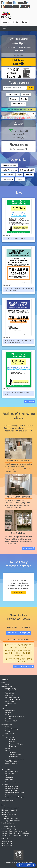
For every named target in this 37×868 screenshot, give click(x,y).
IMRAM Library (15, 821)
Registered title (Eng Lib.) (17, 717)
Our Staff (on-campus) (18, 149)
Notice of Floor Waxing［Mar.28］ (15, 238)
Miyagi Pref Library (7, 843)
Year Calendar (10, 693)
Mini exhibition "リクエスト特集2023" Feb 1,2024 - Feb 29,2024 (19, 646)
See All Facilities (29, 548)
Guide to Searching (12, 729)
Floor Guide (9, 695)
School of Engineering (9, 829)
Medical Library (6, 812)
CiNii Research (8, 179)
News (7, 685)
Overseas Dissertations (17, 759)
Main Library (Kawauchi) (9, 810)
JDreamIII (29, 175)
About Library (10, 738)
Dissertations (14, 757)
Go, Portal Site (19, 592)
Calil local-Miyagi (7, 841)
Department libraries (8, 823)
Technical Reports (15, 755)
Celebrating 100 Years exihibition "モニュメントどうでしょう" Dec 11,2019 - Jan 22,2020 (19, 653)
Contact (25, 22)
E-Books (24, 99)
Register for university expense (15, 797)
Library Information (12, 771)
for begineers (6, 769)
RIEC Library (15, 819)
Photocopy (9, 780)
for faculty (19, 138)
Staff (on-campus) (11, 763)
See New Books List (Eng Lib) (19, 633)
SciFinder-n (20, 179)
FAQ (7, 706)
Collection (9, 750)
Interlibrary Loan (11, 704)
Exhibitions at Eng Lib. (16, 744)
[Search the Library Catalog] (15, 88)
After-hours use (11, 691)
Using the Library (11, 689)
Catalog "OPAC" (13, 94)
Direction (16, 22)
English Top (13, 801)
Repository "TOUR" (18, 104)
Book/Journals (10, 710)
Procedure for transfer (13, 791)
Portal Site (9, 727)
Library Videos (10, 773)
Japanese (6, 22)
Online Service (10, 702)
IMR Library (5, 819)
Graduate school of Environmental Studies (15, 833)
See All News (30, 401)
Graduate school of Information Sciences (15, 831)
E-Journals (14, 99)
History (8, 748)
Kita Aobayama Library (9, 814)
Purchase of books (12, 786)
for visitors (18, 134)
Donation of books (11, 782)
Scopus (19, 175)
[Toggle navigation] (4, 28)
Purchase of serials (12, 788)
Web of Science (8, 175)
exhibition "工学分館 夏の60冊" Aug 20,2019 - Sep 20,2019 (18, 660)
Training (8, 731)
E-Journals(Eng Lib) (27, 170)
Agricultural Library (7, 817)
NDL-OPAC (5, 839)
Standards (13, 753)
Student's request (15, 700)
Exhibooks (13, 746)
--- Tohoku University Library (10, 808)
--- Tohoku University (8, 827)
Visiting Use (9, 778)
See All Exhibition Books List (24, 666)
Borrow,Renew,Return (12, 697)
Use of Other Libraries (12, 761)
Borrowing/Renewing (10, 165)
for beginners (18, 131)
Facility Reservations (10, 170)
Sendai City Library (7, 845)
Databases (26, 94)
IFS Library (5, 821)
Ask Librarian (10, 733)
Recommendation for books (15, 793)
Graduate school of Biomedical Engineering (15, 835)
